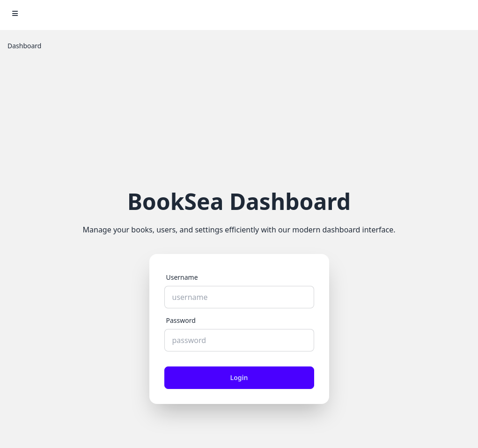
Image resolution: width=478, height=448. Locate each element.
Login (239, 377)
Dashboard (24, 46)
